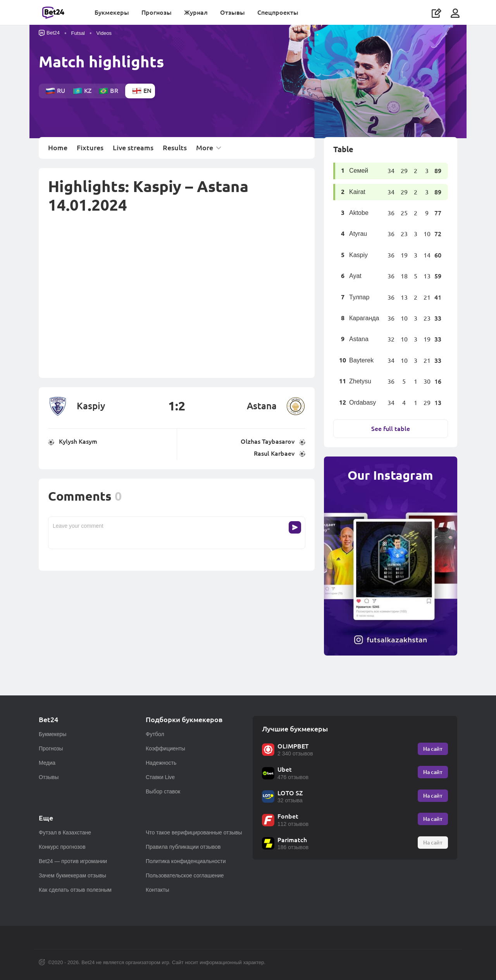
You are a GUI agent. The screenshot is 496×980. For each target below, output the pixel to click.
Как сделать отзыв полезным (75, 890)
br (108, 94)
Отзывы (235, 14)
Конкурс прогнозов (62, 847)
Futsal (78, 36)
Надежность (161, 763)
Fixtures (90, 151)
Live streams (133, 151)
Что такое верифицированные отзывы (194, 832)
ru (55, 94)
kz (82, 94)
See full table (391, 431)
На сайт (433, 749)
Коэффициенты (165, 748)
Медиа (47, 763)
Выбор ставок (163, 791)
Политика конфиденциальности (186, 861)
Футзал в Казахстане (65, 832)
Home (58, 151)
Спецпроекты (280, 14)
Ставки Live (160, 777)
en (142, 94)
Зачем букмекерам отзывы (72, 875)
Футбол (155, 734)
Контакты (157, 890)
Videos (104, 36)
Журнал (198, 14)
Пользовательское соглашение (185, 875)
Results (175, 151)
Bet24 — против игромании (73, 861)
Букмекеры (114, 14)
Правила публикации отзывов (183, 847)
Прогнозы (159, 14)
